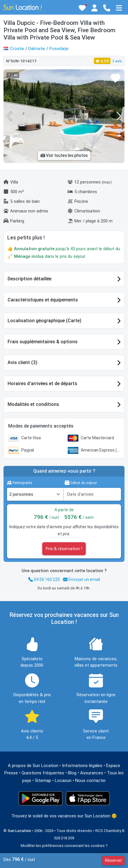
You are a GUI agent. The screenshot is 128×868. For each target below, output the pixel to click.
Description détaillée (29, 279)
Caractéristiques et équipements (43, 300)
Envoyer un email (81, 579)
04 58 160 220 (44, 579)
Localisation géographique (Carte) (44, 321)
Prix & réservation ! (64, 549)
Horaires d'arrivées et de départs (42, 384)
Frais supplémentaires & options (43, 342)
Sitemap (43, 780)
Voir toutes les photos (64, 155)
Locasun (63, 780)
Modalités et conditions (33, 404)
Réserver (113, 860)
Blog (72, 773)
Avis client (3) (22, 362)
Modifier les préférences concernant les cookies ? (64, 846)
